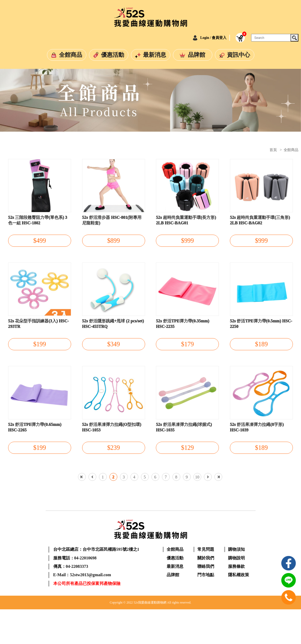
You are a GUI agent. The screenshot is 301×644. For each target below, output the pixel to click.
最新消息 (155, 55)
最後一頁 (218, 512)
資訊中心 (239, 55)
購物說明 (236, 592)
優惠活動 (113, 55)
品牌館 (197, 55)
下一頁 (208, 512)
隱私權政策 (239, 609)
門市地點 (206, 609)
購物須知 (236, 584)
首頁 (273, 150)
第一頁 (82, 512)
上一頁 (92, 512)
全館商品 (71, 55)
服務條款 (236, 601)
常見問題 (206, 584)
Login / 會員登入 (208, 38)
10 (197, 512)
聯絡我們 (206, 601)
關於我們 (206, 592)
